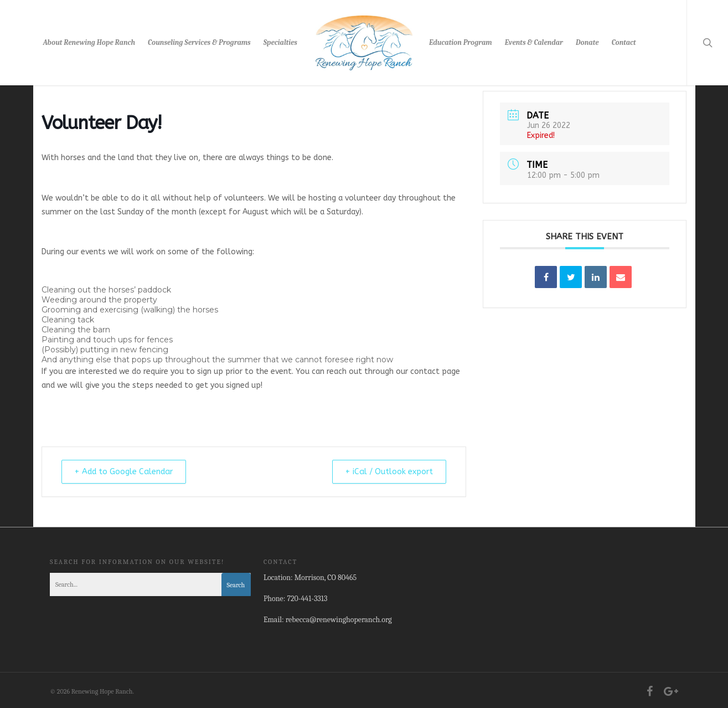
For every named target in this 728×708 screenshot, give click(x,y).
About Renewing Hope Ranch (89, 42)
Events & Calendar (534, 42)
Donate (587, 42)
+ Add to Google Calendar (131, 471)
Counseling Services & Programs (199, 42)
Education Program (461, 42)
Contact (624, 42)
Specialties (280, 42)
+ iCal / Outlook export (383, 471)
